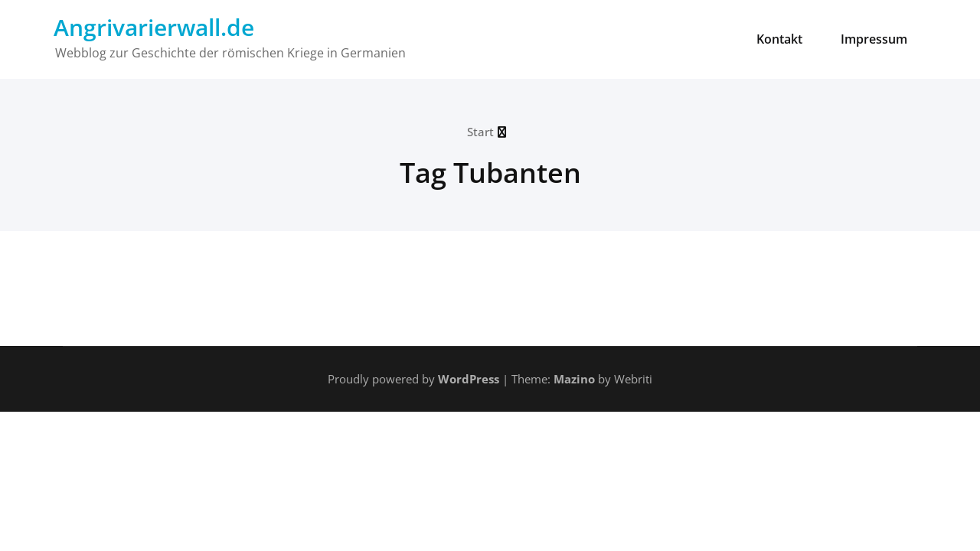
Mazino (574, 379)
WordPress (469, 379)
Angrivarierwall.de (154, 27)
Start (480, 132)
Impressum (874, 39)
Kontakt (779, 39)
